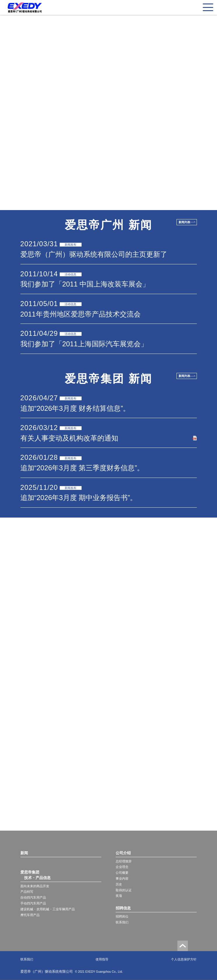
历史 (119, 884)
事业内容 (122, 878)
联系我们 (122, 922)
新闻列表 (184, 222)
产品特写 (27, 892)
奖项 (119, 896)
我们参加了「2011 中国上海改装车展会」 (85, 284)
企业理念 (122, 867)
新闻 (24, 853)
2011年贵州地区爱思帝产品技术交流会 (81, 314)
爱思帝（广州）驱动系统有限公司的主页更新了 (94, 254)
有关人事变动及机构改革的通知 (69, 438)
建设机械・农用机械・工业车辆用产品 (48, 909)
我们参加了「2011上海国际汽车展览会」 (84, 344)
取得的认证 (124, 890)
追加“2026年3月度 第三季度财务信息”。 (82, 468)
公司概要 (122, 873)
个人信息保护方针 (184, 959)
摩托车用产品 (30, 915)
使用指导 (102, 959)
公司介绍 (123, 853)
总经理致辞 (124, 861)
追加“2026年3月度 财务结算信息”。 (75, 408)
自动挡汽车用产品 (33, 897)
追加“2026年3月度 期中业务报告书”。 (79, 498)
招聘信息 (123, 908)
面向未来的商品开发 (35, 886)
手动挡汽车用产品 (33, 903)
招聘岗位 (122, 916)
